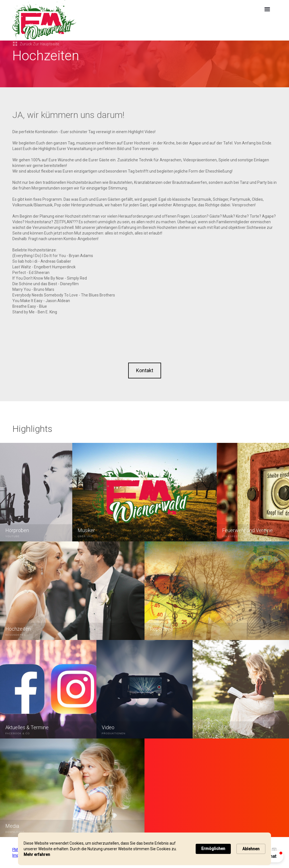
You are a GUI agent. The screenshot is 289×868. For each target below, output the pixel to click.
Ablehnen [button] (251, 849)
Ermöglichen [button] (213, 849)
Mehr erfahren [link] (37, 854)
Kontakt (145, 370)
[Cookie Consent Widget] (144, 849)
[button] (267, 9)
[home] (93, 20)
